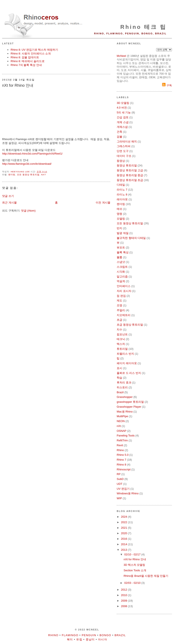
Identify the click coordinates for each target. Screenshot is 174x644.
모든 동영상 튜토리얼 (28, 175)
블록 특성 (123, 252)
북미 (70, 639)
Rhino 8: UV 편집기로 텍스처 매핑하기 (34, 50)
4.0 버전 (122, 108)
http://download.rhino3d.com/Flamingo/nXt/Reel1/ (32, 154)
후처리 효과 (124, 383)
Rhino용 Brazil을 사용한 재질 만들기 (146, 576)
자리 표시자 (124, 291)
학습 (119, 378)
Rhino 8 (121, 465)
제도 (119, 300)
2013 (124, 550)
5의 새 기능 (124, 112)
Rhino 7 (121, 460)
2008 (124, 606)
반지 (119, 228)
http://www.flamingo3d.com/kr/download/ (27, 164)
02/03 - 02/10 (133, 583)
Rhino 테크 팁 (143, 27)
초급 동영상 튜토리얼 (130, 325)
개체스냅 (122, 127)
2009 (124, 601)
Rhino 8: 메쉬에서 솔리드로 (28, 61)
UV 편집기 (123, 489)
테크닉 (121, 339)
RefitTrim (122, 440)
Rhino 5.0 (123, 455)
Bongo (105, 635)
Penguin (89, 635)
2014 (124, 544)
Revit (120, 445)
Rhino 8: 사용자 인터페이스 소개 (31, 54)
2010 (124, 595)
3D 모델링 (123, 103)
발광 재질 (123, 233)
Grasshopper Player (129, 407)
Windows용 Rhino (128, 493)
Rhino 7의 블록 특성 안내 (26, 65)
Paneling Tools (126, 436)
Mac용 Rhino (125, 412)
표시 (119, 368)
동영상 (121, 161)
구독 (167, 85)
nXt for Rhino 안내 (135, 559)
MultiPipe (122, 416)
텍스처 (121, 344)
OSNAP (122, 431)
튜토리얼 (122, 349)
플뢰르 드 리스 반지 (129, 373)
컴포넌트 (122, 334)
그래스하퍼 (124, 146)
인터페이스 (124, 286)
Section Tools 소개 (135, 570)
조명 (119, 305)
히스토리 (122, 387)
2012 (124, 590)
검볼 (119, 137)
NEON (121, 421)
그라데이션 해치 (127, 141)
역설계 (121, 281)
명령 (119, 214)
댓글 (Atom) (28, 211)
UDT (120, 484)
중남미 (90, 639)
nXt (44, 175)
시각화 (121, 272)
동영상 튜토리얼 (127, 165)
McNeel (121, 56)
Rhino (120, 450)
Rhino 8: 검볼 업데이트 (25, 57)
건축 (119, 132)
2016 (124, 539)
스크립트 (122, 267)
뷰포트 (121, 247)
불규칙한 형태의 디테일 (131, 238)
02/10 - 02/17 (133, 554)
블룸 (119, 257)
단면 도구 (123, 151)
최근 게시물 (9, 203)
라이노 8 (122, 194)
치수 (119, 330)
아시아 (103, 639)
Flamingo (70, 635)
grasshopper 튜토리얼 (130, 402)
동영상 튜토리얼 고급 (130, 170)
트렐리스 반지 (125, 354)
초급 (119, 320)
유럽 (79, 639)
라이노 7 (122, 190)
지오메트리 (124, 315)
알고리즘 (122, 277)
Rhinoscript (124, 469)
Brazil (120, 392)
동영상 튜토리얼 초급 (130, 180)
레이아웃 (122, 199)
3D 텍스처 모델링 (134, 565)
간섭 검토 (123, 117)
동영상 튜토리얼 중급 (130, 175)
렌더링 (12, 175)
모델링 (121, 219)
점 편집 (121, 296)
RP (119, 474)
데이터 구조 (124, 156)
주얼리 (121, 310)
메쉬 (119, 209)
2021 (124, 528)
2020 (124, 533)
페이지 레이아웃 (127, 363)
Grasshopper (125, 397)
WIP (119, 498)
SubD (120, 479)
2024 (124, 517)
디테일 (121, 185)
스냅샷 (121, 262)
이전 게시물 (103, 203)
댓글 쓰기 (8, 196)
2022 (124, 522)
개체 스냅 (123, 122)
